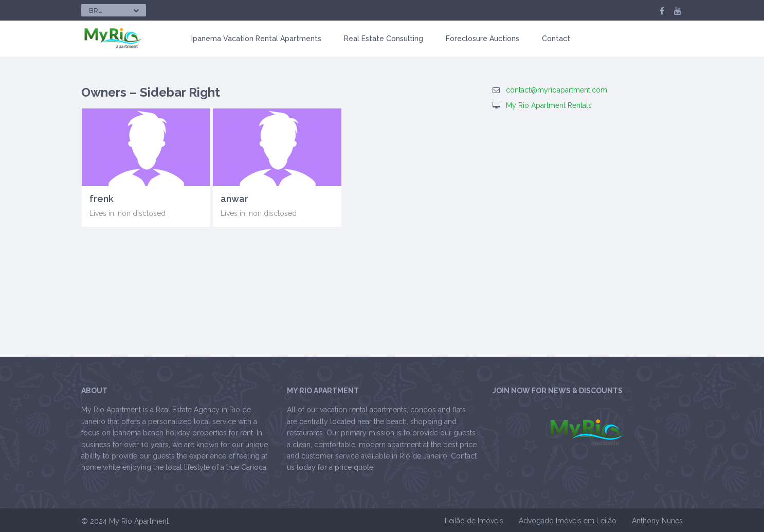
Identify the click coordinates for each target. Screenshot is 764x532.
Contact (556, 39)
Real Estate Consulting (384, 39)
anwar (234, 199)
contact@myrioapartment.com (557, 90)
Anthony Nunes (657, 521)
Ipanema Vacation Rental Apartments (256, 39)
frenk (102, 199)
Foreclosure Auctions (483, 39)
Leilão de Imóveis (474, 521)
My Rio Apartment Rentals (549, 105)
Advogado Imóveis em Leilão (568, 521)
